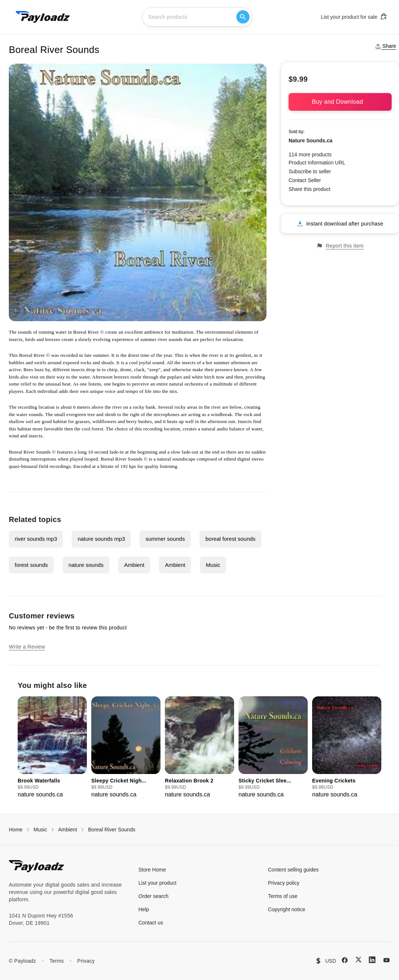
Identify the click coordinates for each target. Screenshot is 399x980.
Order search (153, 896)
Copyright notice (287, 909)
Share (386, 46)
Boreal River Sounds (112, 830)
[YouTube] (386, 960)
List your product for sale (354, 17)
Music (213, 565)
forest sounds (31, 565)
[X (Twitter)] (359, 960)
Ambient (134, 565)
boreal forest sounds (230, 539)
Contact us (151, 923)
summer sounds (165, 539)
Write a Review (27, 647)
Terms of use (283, 896)
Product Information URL (317, 163)
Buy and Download (340, 102)
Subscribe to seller (310, 171)
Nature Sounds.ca (310, 141)
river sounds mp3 (36, 539)
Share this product (310, 189)
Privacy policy (284, 883)
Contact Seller (305, 180)
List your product (158, 883)
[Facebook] (345, 960)
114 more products (310, 155)
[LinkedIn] (372, 960)
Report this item (340, 246)
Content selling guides (293, 870)
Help (144, 909)
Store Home (152, 870)
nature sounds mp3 (101, 539)
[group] (52, 748)
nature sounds (86, 565)
